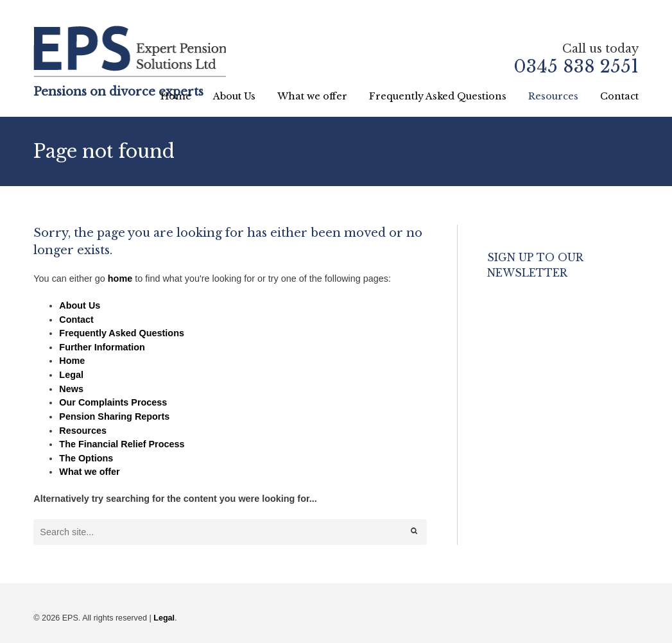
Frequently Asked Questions (438, 96)
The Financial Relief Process (122, 444)
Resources (553, 96)
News (71, 389)
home (120, 279)
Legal (71, 375)
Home (176, 96)
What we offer (312, 96)
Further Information (102, 347)
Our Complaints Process (113, 402)
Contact (619, 96)
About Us (234, 96)
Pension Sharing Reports (114, 416)
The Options (86, 458)
